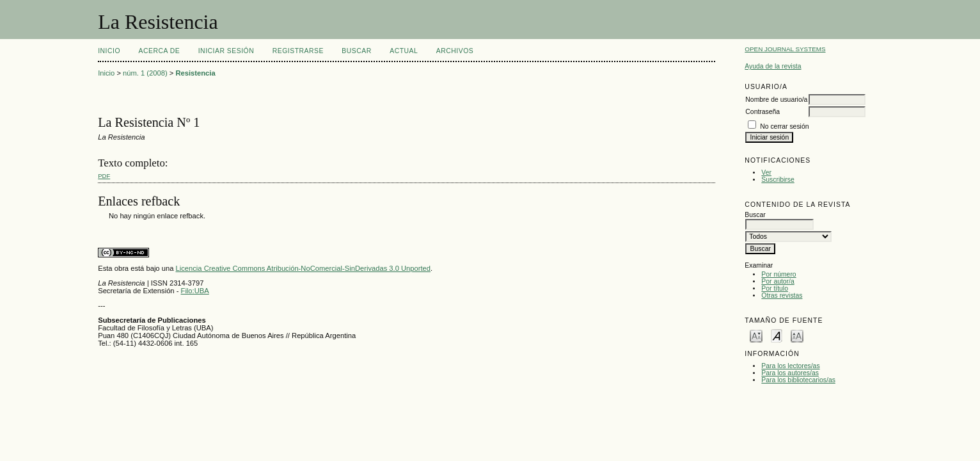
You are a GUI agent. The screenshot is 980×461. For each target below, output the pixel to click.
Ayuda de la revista (773, 66)
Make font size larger (797, 335)
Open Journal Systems (785, 49)
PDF (104, 176)
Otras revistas (782, 295)
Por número (778, 274)
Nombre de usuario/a (776, 100)
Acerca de (160, 51)
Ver (766, 173)
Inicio (109, 51)
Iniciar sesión (226, 51)
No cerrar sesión (784, 126)
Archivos (455, 51)
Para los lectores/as (790, 366)
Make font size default (777, 335)
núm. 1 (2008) (145, 73)
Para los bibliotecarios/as (798, 380)
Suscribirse (778, 180)
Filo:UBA (195, 291)
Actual (404, 51)
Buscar (356, 51)
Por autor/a (778, 281)
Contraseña (763, 112)
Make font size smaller (756, 335)
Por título (775, 288)
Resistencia (195, 73)
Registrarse (298, 51)
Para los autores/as (790, 373)
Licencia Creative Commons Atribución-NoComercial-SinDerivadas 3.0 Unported (303, 268)
